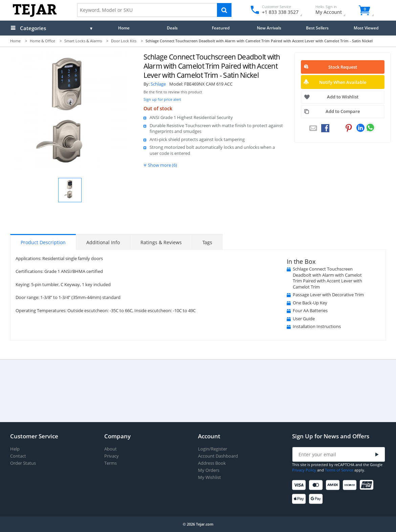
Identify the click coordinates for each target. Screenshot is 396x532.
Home (124, 28)
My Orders (209, 470)
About (111, 449)
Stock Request (343, 67)
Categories (33, 28)
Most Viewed (366, 28)
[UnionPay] (368, 485)
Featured (221, 28)
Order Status (23, 463)
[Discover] (351, 485)
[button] (70, 190)
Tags (207, 242)
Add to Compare (343, 111)
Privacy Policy (304, 470)
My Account (335, 11)
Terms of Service (339, 470)
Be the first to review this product (173, 92)
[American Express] (334, 485)
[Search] (224, 10)
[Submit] (377, 455)
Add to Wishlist (343, 97)
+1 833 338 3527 (280, 12)
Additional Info (103, 242)
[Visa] (300, 485)
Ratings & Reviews (161, 242)
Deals (172, 28)
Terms (111, 463)
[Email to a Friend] (313, 129)
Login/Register (213, 449)
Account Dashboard (218, 456)
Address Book (212, 463)
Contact (18, 456)
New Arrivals (269, 28)
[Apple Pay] (300, 499)
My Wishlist (210, 477)
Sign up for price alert (162, 99)
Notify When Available (343, 82)
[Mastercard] (317, 485)
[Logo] (35, 15)
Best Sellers (317, 28)
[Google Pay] (317, 499)
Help (15, 449)
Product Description (43, 242)
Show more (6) (162, 165)
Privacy (112, 456)
